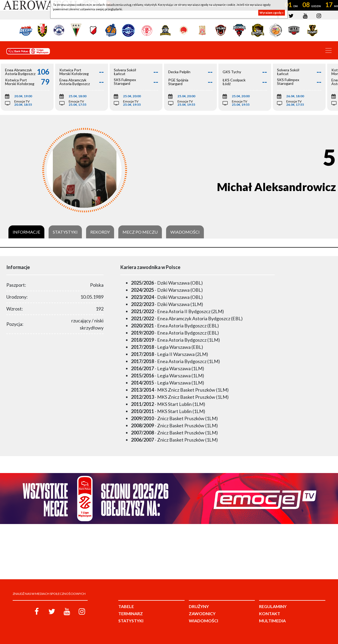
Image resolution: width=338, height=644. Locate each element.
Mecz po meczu (140, 232)
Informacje (26, 232)
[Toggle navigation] (328, 50)
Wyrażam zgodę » (272, 13)
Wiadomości (185, 232)
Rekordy (100, 232)
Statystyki (65, 232)
